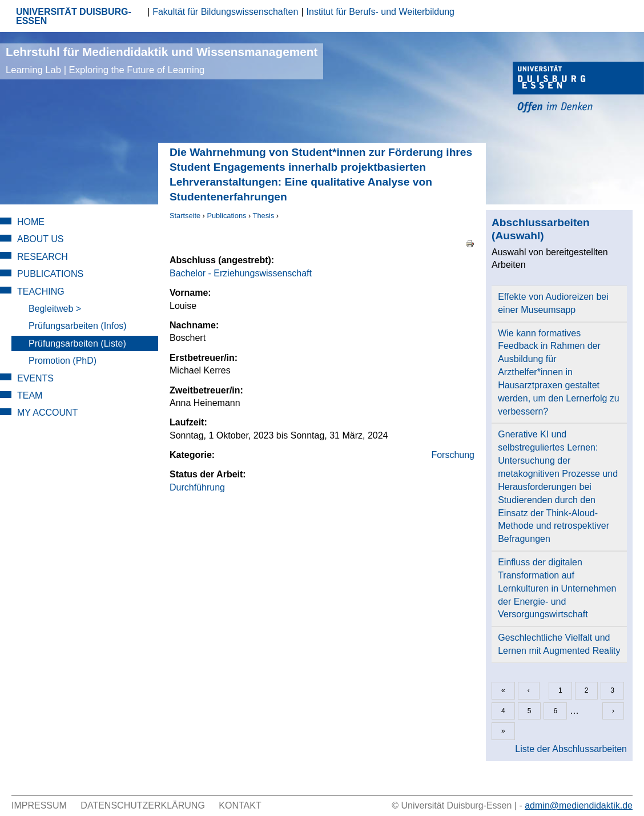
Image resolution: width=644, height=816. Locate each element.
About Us (41, 239)
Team (30, 395)
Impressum (39, 805)
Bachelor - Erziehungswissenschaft (241, 273)
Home (31, 222)
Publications (226, 216)
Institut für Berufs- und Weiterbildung (381, 12)
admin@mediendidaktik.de (579, 805)
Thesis (264, 216)
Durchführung (197, 487)
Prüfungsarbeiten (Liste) (77, 343)
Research (43, 257)
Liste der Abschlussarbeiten (571, 749)
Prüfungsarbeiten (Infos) (78, 326)
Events (35, 378)
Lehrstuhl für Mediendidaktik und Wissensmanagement (162, 60)
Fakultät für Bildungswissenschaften (225, 12)
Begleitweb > (55, 309)
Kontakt (240, 805)
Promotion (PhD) (63, 361)
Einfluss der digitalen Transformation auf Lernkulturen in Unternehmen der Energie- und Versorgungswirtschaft (557, 588)
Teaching (41, 292)
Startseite (185, 216)
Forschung (453, 455)
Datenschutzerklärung (143, 805)
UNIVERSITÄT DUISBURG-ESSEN (74, 16)
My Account (47, 413)
